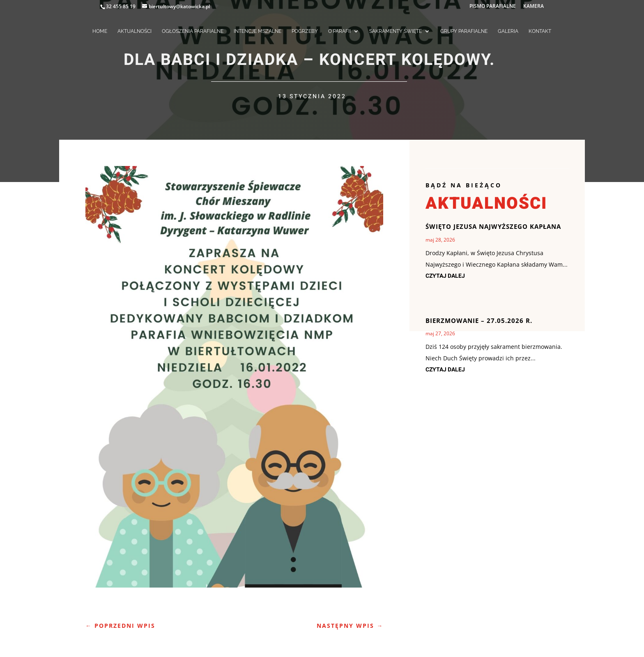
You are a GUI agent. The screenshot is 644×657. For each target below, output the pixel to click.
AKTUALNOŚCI (135, 31)
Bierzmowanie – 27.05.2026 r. (479, 320)
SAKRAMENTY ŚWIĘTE (396, 31)
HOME (100, 31)
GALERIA (508, 31)
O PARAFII (339, 31)
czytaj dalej (445, 276)
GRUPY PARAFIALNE (464, 31)
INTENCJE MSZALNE (258, 31)
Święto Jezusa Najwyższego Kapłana (493, 226)
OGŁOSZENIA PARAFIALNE (193, 31)
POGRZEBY (305, 31)
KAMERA (534, 7)
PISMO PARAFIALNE (493, 7)
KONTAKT (540, 31)
